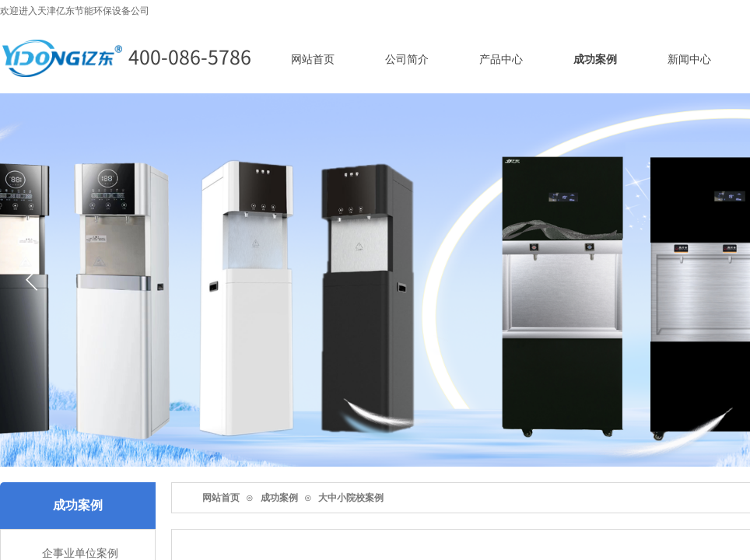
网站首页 (221, 498)
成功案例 (279, 498)
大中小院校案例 (351, 498)
